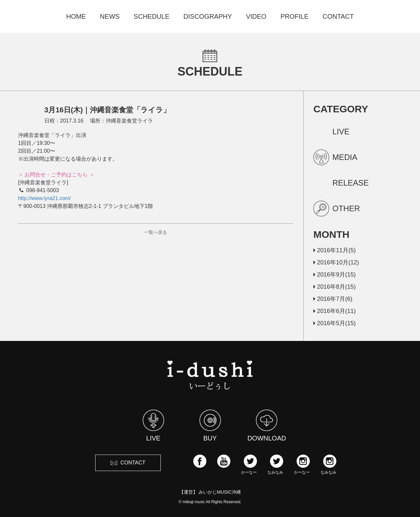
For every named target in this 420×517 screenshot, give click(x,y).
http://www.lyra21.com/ (44, 198)
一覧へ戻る (156, 232)
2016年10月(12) (336, 262)
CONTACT (338, 16)
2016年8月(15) (335, 287)
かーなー (249, 464)
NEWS (110, 16)
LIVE (153, 426)
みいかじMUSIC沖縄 (220, 492)
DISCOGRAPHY (208, 16)
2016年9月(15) (335, 275)
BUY (210, 426)
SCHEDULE (151, 16)
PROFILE (295, 16)
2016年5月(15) (335, 323)
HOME (76, 16)
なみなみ (275, 464)
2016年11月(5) (335, 250)
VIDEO (256, 16)
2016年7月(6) (333, 299)
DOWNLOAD (267, 426)
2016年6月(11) (335, 311)
